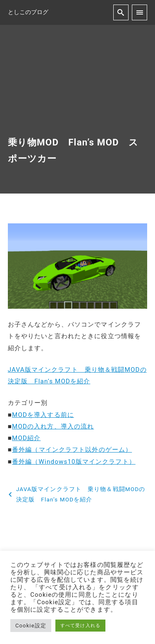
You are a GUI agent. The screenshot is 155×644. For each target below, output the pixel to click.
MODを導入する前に (43, 415)
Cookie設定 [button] (31, 626)
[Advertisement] (78, 89)
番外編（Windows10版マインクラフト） (74, 462)
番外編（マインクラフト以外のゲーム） (72, 450)
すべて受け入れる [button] (80, 626)
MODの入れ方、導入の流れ (53, 426)
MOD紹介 (26, 438)
